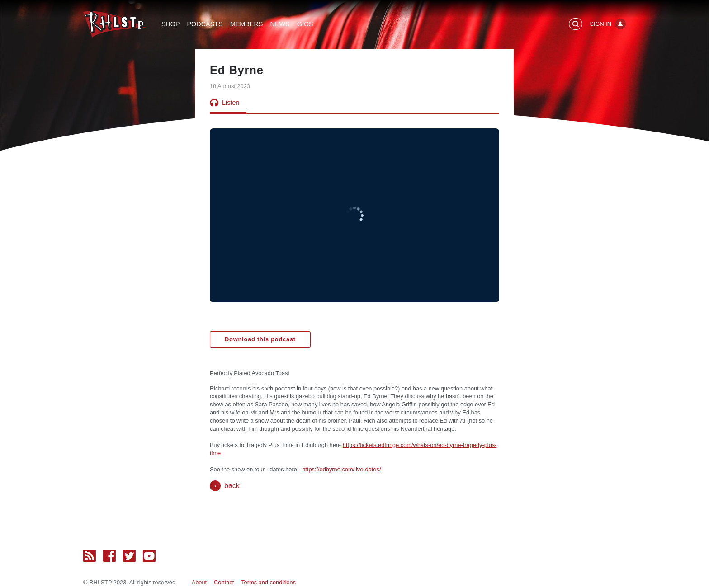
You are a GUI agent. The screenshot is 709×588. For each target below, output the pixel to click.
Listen (225, 103)
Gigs (305, 24)
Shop (171, 24)
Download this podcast (260, 339)
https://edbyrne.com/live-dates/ (341, 469)
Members (247, 24)
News (280, 24)
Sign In (600, 24)
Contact (224, 582)
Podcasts (205, 24)
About (199, 582)
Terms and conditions (268, 582)
